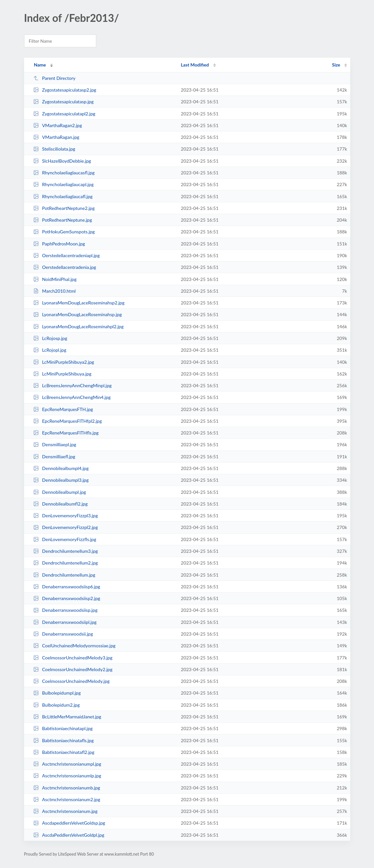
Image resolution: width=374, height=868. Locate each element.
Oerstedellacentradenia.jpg (65, 267)
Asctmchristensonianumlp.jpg (67, 776)
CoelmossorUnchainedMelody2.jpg (73, 669)
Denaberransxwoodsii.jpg (63, 634)
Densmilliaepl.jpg (55, 444)
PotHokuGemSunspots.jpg (64, 232)
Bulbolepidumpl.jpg (57, 693)
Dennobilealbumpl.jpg (60, 492)
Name (40, 65)
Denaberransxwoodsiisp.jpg (65, 610)
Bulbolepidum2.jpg (57, 705)
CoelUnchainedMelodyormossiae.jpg (74, 646)
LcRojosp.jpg (50, 338)
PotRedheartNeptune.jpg (63, 220)
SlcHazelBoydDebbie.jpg (62, 161)
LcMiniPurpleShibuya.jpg (62, 374)
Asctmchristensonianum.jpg (65, 811)
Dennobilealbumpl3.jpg (61, 480)
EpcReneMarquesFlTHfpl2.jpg (68, 421)
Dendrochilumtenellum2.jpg (66, 563)
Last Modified (195, 65)
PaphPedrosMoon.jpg (59, 244)
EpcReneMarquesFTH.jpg (63, 409)
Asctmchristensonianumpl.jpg (67, 764)
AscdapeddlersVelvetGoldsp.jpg (69, 823)
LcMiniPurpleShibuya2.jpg (64, 362)
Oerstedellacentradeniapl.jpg (67, 255)
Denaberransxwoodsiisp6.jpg (67, 587)
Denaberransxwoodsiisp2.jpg (67, 598)
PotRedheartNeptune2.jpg (64, 208)
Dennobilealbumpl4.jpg (61, 468)
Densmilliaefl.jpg (54, 456)
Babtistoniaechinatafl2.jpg (64, 752)
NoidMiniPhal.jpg (55, 279)
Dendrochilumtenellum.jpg (64, 575)
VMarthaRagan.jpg (56, 137)
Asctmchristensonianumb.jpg (67, 788)
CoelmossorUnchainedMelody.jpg (71, 681)
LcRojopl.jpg (50, 350)
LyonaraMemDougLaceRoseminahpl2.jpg (78, 326)
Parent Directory (54, 78)
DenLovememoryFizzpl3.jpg (66, 515)
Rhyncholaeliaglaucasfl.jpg (64, 173)
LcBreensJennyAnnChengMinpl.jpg (73, 385)
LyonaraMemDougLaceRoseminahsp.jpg (78, 314)
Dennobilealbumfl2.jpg (60, 504)
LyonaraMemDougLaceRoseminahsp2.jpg (79, 303)
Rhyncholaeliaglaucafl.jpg (63, 196)
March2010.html (54, 291)
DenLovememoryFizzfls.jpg (65, 539)
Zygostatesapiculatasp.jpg (63, 102)
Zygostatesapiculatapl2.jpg (64, 114)
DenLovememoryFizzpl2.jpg (66, 527)
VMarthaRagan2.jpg (58, 125)
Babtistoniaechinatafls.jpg (64, 740)
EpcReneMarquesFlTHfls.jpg (66, 433)
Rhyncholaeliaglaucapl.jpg (63, 184)
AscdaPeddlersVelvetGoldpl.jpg (69, 835)
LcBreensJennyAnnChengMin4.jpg (72, 397)
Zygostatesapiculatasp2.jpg (65, 90)
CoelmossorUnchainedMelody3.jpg (73, 658)
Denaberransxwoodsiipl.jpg (65, 622)
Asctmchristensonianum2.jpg (67, 799)
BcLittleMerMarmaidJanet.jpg (67, 717)
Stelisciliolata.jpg (54, 149)
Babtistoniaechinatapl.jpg (63, 728)
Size (336, 65)
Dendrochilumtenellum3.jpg (66, 551)
